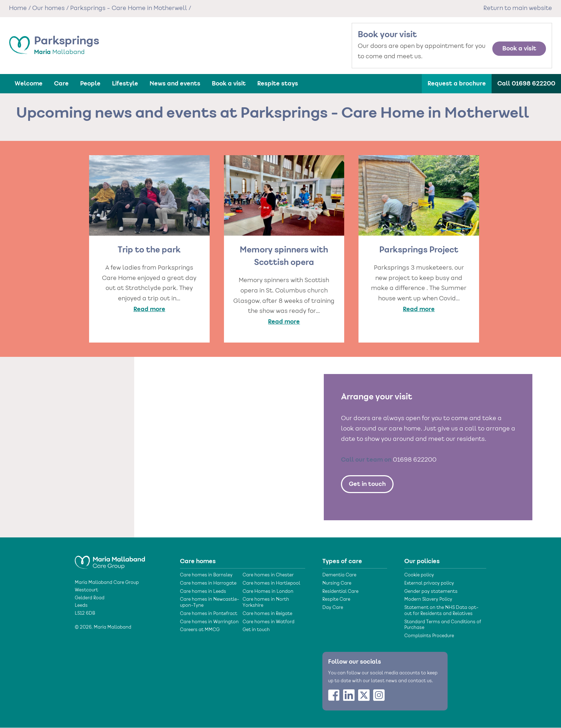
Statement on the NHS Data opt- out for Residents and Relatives (441, 611)
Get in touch (367, 484)
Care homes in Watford (269, 622)
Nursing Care (337, 584)
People (90, 84)
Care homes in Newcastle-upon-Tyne (209, 603)
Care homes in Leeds (203, 592)
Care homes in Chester (268, 575)
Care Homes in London (268, 592)
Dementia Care (339, 575)
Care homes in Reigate (267, 614)
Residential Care (340, 592)
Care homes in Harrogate (208, 584)
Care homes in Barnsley (206, 575)
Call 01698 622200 (526, 84)
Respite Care (336, 600)
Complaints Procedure (429, 636)
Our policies (422, 561)
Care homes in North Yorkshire (266, 603)
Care (61, 84)
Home (18, 9)
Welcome (29, 84)
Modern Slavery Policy (428, 600)
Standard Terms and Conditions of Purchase (443, 625)
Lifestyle (125, 84)
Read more (149, 309)
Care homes (198, 561)
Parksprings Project (419, 250)
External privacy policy (429, 584)
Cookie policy (419, 575)
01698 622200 (415, 460)
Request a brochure (457, 84)
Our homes (48, 9)
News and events (175, 84)
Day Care (333, 608)
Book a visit (519, 49)
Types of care (342, 561)
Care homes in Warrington (209, 622)
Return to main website (518, 9)
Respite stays (278, 84)
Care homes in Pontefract (209, 614)
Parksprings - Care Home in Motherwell (129, 9)
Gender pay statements (431, 592)
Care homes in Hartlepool (271, 584)
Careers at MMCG (200, 630)
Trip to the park (149, 250)
